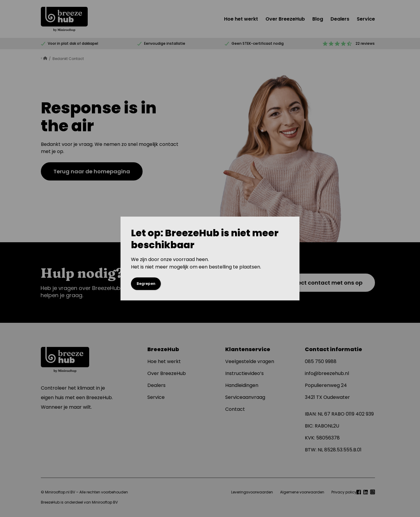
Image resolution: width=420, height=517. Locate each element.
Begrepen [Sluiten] (146, 284)
